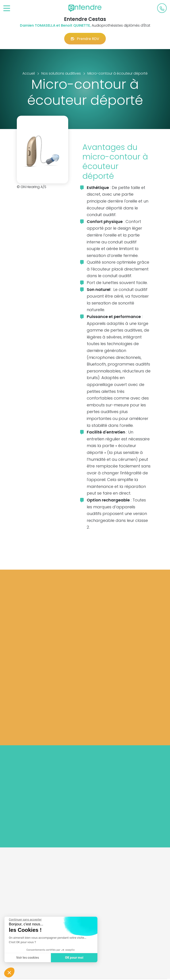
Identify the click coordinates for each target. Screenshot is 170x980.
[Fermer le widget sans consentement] (25, 920)
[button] (9, 972)
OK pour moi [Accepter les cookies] (74, 958)
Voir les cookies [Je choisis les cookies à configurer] (27, 958)
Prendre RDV (85, 39)
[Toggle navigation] (7, 9)
